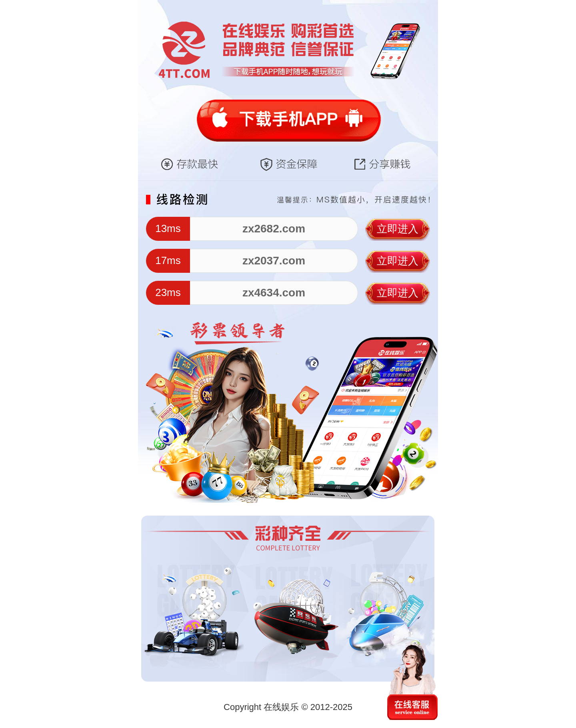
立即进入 (398, 229)
